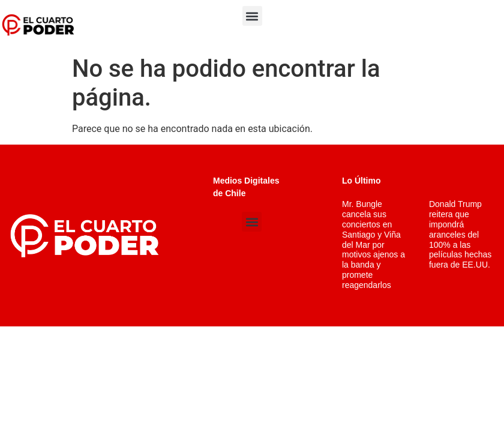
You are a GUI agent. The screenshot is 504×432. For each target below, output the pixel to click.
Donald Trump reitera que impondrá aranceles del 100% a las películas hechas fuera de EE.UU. (460, 234)
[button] (252, 16)
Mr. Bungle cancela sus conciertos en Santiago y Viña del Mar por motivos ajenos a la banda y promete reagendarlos (373, 244)
